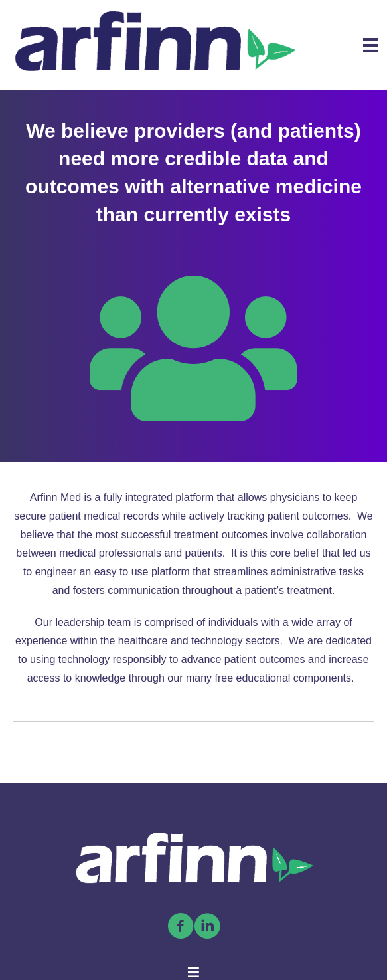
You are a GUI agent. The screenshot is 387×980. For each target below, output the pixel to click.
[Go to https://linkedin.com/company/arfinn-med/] (207, 927)
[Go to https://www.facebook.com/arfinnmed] (181, 927)
